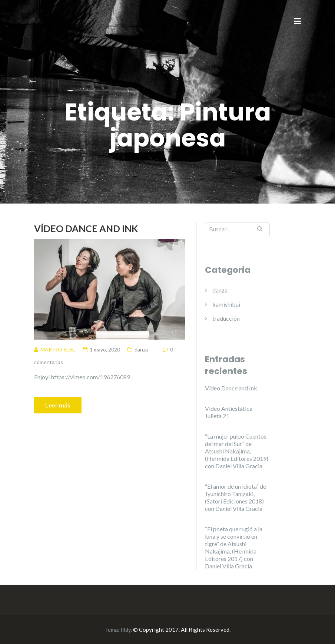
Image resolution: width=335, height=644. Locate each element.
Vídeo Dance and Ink (86, 228)
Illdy (126, 630)
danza (141, 349)
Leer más (58, 405)
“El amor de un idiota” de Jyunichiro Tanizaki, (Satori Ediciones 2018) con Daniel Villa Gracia (236, 497)
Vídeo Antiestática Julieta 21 (229, 412)
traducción (226, 318)
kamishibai (226, 304)
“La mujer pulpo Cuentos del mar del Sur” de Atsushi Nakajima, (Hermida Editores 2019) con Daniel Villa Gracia (237, 451)
